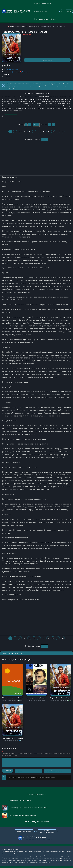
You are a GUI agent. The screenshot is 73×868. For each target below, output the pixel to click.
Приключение (26, 72)
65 (63, 132)
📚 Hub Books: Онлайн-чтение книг (18, 27)
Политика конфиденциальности (47, 831)
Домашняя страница (42, 4)
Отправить (8, 771)
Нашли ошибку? (29, 34)
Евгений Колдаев (12, 69)
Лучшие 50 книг (40, 11)
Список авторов (41, 19)
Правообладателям (24, 831)
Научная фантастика (35, 27)
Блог (53, 19)
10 (53, 132)
